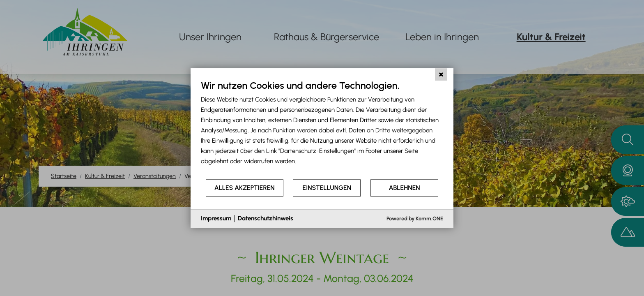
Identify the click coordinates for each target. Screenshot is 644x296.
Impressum (216, 218)
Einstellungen (327, 188)
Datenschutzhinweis (266, 218)
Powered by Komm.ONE (415, 219)
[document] (322, 129)
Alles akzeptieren (245, 188)
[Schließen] (441, 74)
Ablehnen (405, 188)
